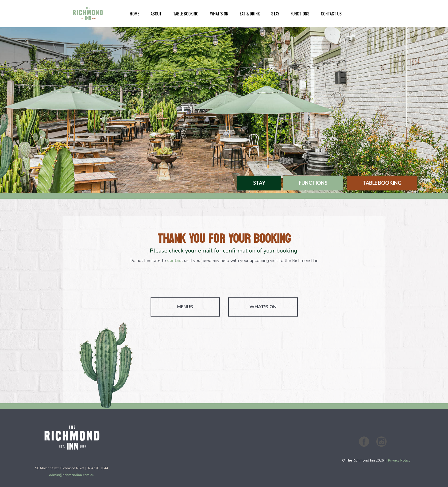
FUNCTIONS (313, 183)
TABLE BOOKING (382, 183)
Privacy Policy (399, 460)
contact (175, 261)
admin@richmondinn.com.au (72, 475)
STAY (259, 183)
